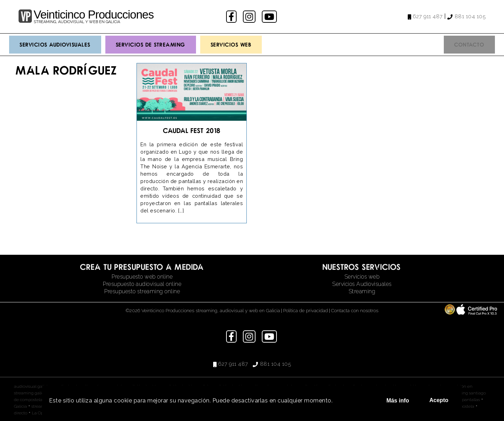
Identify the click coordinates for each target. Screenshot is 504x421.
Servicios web (362, 277)
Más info (398, 401)
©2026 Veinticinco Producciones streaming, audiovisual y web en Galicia (203, 310)
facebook (232, 17)
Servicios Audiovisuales (55, 44)
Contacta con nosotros (355, 310)
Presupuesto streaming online (142, 291)
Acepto (439, 400)
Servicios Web (231, 44)
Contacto (469, 44)
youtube (270, 17)
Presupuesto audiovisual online (142, 284)
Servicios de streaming (151, 44)
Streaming (362, 291)
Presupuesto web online (142, 277)
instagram (250, 17)
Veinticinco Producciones (94, 15)
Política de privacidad (306, 310)
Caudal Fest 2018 (192, 130)
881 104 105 (470, 16)
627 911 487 (428, 16)
